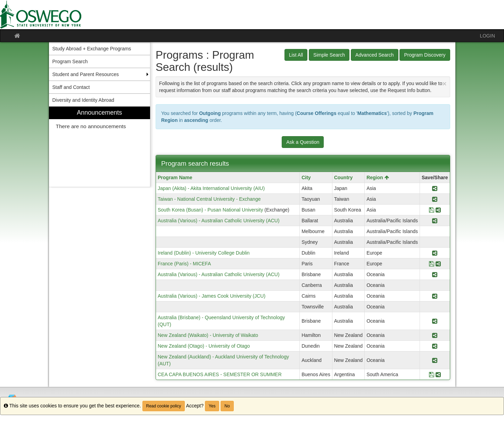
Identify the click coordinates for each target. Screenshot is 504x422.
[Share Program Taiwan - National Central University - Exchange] (435, 199)
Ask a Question (303, 142)
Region (378, 177)
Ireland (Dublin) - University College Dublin (204, 253)
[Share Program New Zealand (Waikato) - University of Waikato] (435, 335)
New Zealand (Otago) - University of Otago (204, 346)
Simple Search (329, 55)
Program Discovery (425, 55)
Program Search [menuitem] (70, 61)
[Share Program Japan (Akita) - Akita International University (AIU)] (435, 188)
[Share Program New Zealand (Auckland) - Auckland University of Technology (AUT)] (435, 360)
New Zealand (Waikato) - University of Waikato (208, 335)
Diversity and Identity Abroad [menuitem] (83, 100)
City (306, 177)
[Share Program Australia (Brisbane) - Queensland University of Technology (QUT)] (435, 321)
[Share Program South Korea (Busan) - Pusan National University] (438, 210)
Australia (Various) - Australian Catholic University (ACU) (219, 221)
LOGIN (487, 36)
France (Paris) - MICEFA (184, 264)
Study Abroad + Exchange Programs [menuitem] (92, 49)
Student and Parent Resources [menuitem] (86, 74)
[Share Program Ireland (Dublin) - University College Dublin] (435, 253)
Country (344, 177)
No (227, 406)
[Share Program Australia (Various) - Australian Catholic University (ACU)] (435, 221)
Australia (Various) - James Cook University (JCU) (212, 296)
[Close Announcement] (444, 84)
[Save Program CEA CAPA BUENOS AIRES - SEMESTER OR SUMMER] (432, 374)
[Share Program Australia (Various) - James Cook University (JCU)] (435, 296)
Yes (212, 406)
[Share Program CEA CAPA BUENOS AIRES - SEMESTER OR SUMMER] (438, 374)
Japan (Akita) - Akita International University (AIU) (211, 188)
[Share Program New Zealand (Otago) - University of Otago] (435, 346)
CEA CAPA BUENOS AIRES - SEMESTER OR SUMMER (220, 374)
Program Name (175, 177)
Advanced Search (375, 55)
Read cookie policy (164, 406)
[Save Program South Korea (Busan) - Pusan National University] (432, 210)
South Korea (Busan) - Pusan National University (210, 210)
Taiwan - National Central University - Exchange (209, 199)
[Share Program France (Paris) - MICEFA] (438, 264)
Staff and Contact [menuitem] (71, 87)
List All (296, 55)
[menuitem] (100, 147)
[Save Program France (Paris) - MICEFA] (432, 264)
